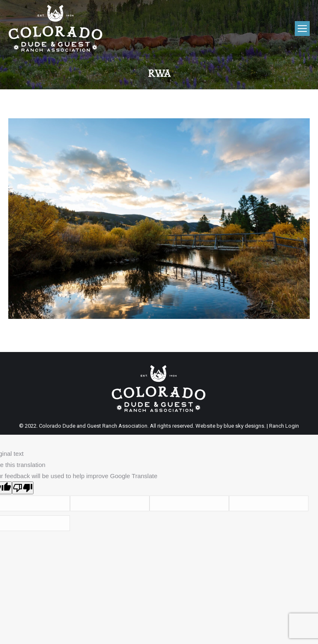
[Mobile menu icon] (302, 29)
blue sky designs (244, 426)
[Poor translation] (23, 488)
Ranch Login (284, 426)
